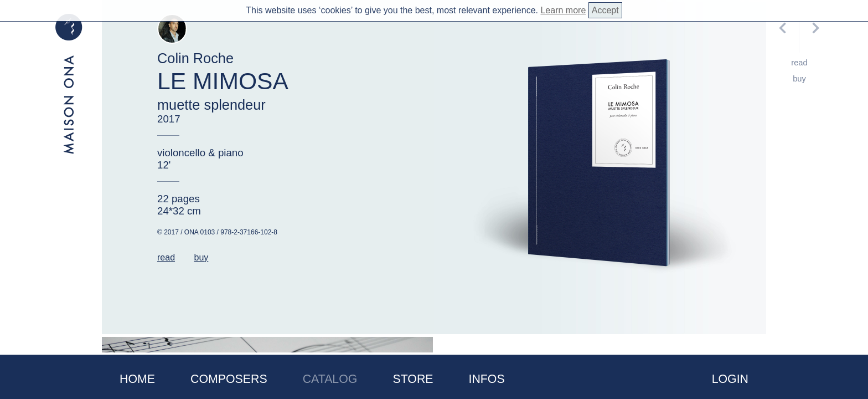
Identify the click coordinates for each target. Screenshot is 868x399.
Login (730, 379)
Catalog (330, 379)
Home (137, 379)
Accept (605, 10)
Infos (487, 379)
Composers (229, 379)
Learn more (563, 10)
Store (413, 379)
